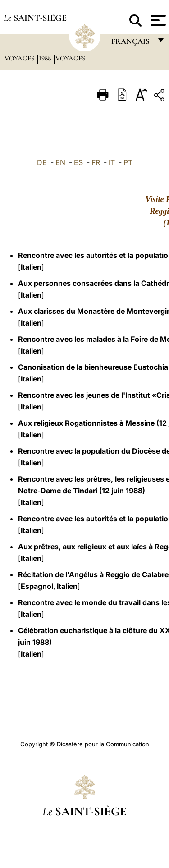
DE (42, 162)
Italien (31, 267)
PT (128, 162)
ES (78, 162)
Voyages (20, 58)
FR (96, 162)
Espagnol (37, 586)
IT (112, 162)
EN (60, 162)
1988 (46, 58)
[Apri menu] (157, 20)
